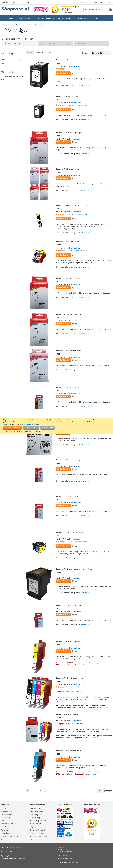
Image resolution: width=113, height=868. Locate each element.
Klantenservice (6, 2)
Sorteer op (86, 53)
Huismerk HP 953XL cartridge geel (68, 278)
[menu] (56, 18)
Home (3, 25)
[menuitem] (9, 18)
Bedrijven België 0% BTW (39, 836)
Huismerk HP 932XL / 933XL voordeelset (70, 533)
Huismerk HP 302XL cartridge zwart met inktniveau (74, 569)
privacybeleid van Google (31, 424)
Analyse (19, 432)
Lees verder (85, 85)
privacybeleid (7, 424)
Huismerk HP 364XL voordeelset (67, 242)
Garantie (4, 821)
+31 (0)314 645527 (8, 851)
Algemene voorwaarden (10, 836)
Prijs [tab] (4, 59)
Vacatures (5, 839)
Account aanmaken (97, 2)
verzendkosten (76, 66)
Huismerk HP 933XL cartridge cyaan (68, 605)
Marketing (28, 432)
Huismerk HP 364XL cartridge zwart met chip (72, 205)
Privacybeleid (6, 833)
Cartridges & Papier (14, 25)
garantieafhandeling (42, 839)
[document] (57, 426)
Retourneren (18, 2)
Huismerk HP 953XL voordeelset (67, 169)
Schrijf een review (82, 69)
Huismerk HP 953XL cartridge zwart (68, 351)
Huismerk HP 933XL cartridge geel (68, 496)
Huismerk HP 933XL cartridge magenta (70, 460)
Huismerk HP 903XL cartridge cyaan (68, 751)
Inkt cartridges (27, 25)
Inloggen (84, 2)
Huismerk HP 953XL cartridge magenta (70, 133)
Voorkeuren (38, 432)
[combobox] (96, 10)
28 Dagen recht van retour (39, 833)
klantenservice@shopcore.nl (11, 847)
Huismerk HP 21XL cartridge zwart (68, 60)
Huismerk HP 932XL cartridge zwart (68, 387)
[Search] (106, 9)
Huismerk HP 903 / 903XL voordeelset (69, 678)
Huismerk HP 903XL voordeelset (67, 714)
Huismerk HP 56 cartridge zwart (67, 96)
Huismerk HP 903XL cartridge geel (68, 642)
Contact (27, 2)
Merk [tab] (4, 64)
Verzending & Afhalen (9, 824)
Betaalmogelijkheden (9, 827)
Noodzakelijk (9, 432)
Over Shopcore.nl (7, 815)
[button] (109, 2)
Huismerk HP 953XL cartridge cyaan (68, 314)
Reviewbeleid (6, 830)
